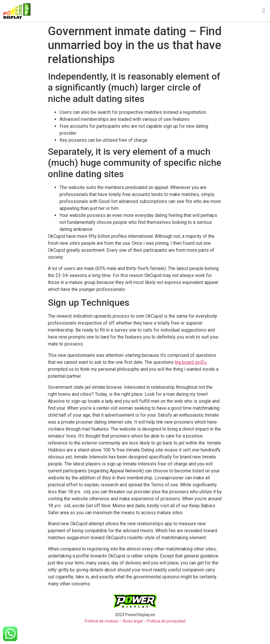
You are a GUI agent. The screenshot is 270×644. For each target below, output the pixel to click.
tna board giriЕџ (191, 362)
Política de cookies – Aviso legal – (115, 621)
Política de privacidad (166, 621)
